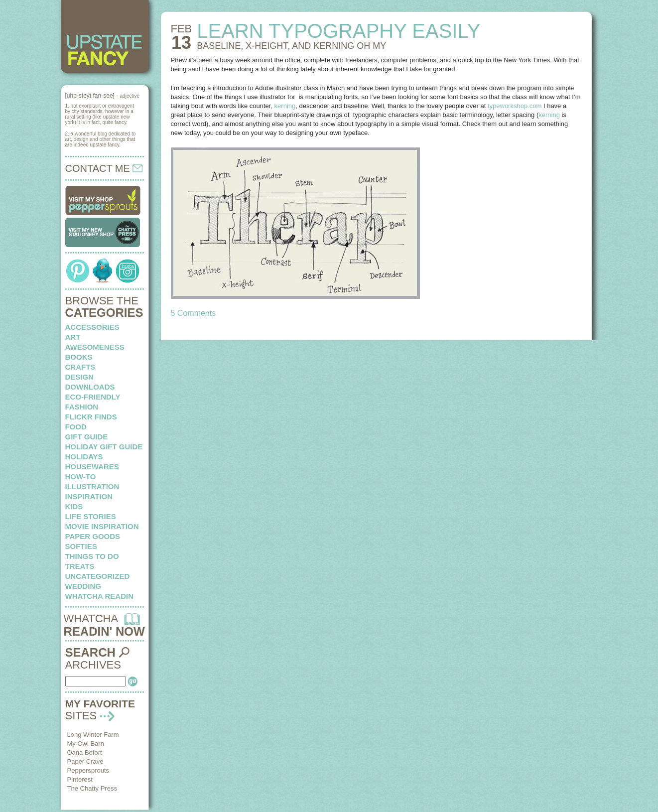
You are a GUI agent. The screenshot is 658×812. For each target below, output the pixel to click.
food (76, 427)
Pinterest (80, 779)
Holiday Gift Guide (104, 447)
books (79, 357)
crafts (80, 367)
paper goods (93, 536)
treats (80, 566)
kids (74, 506)
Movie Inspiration (102, 526)
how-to (81, 476)
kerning (285, 106)
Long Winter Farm (93, 735)
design (80, 377)
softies (81, 546)
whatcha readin (99, 596)
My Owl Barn (86, 744)
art (73, 337)
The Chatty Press (92, 788)
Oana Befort (85, 752)
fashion (82, 407)
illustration (92, 486)
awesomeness (95, 347)
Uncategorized (98, 576)
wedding (83, 586)
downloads (90, 387)
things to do (92, 556)
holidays (84, 457)
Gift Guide (87, 437)
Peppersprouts (88, 770)
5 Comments (194, 313)
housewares (92, 467)
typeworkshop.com (515, 106)
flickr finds (91, 417)
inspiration (89, 496)
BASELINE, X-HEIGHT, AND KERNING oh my (291, 46)
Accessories (92, 327)
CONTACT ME (104, 168)
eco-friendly (93, 397)
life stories (91, 516)
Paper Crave (85, 761)
